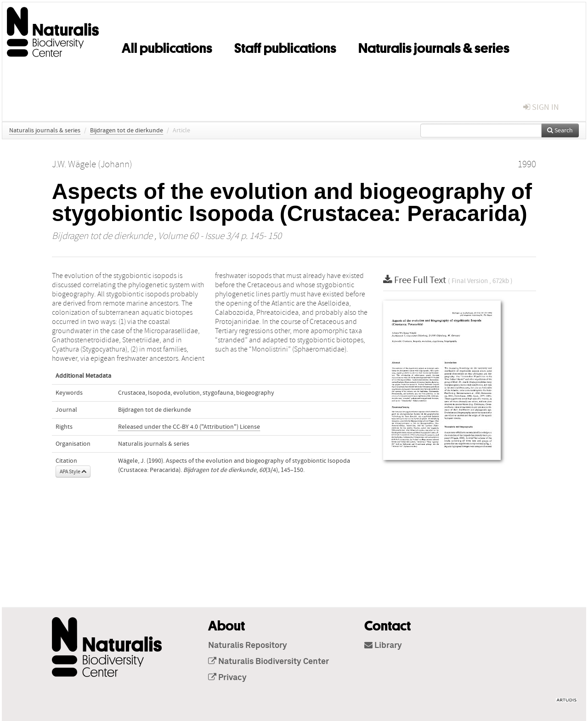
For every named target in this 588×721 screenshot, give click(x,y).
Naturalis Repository (248, 646)
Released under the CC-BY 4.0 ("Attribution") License (189, 427)
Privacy (227, 678)
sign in (541, 107)
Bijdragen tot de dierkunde (127, 131)
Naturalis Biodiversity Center (269, 662)
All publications (167, 46)
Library (383, 646)
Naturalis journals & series (434, 46)
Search (560, 131)
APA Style (73, 471)
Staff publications (285, 46)
